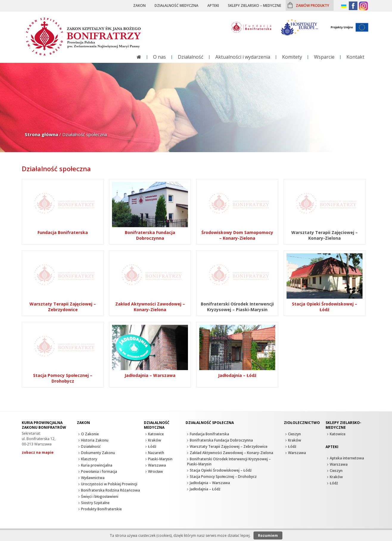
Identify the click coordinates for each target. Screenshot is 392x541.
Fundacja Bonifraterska (209, 434)
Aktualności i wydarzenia (243, 57)
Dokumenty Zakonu (98, 453)
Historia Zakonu (95, 440)
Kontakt (355, 57)
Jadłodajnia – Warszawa (210, 483)
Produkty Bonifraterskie (101, 509)
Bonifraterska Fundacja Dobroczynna (221, 440)
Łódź (152, 446)
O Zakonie (90, 434)
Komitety (292, 57)
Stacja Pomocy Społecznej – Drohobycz (223, 477)
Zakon (139, 5)
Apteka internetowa (347, 458)
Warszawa (157, 465)
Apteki (213, 5)
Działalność (191, 57)
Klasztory (89, 459)
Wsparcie (324, 57)
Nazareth (156, 453)
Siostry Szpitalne (95, 503)
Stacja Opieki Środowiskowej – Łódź (221, 470)
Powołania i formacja (99, 471)
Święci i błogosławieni (100, 496)
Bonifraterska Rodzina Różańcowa (111, 490)
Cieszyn (294, 434)
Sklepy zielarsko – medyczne (255, 5)
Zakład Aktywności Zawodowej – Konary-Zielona (231, 453)
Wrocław (155, 471)
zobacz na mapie (38, 452)
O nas (160, 57)
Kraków (155, 440)
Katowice (156, 434)
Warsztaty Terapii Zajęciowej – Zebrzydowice (229, 446)
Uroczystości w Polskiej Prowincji (109, 484)
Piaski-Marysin (160, 459)
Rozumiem (268, 535)
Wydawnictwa (93, 478)
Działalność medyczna (176, 5)
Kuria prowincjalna (97, 465)
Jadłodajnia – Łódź (205, 489)
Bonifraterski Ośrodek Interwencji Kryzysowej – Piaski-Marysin (229, 462)
